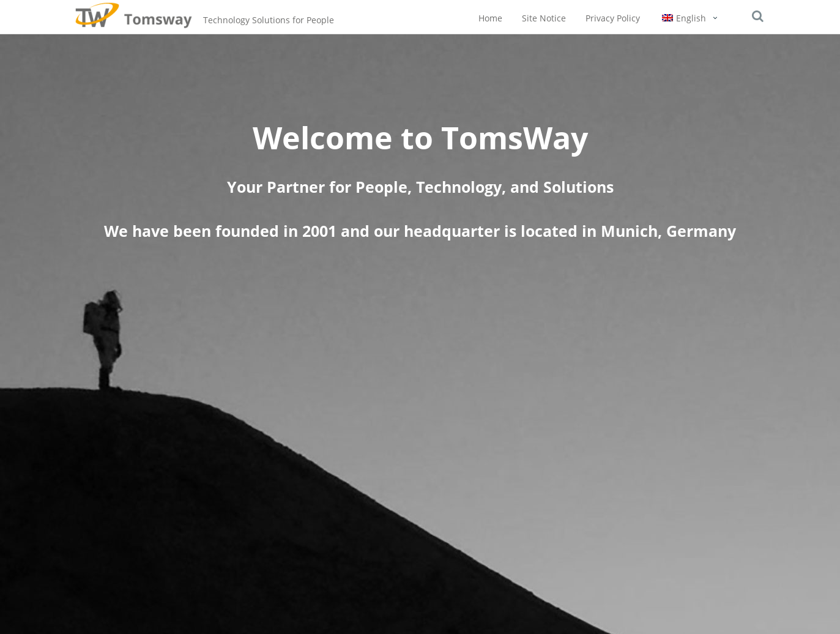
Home (490, 18)
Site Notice (544, 18)
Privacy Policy (613, 18)
